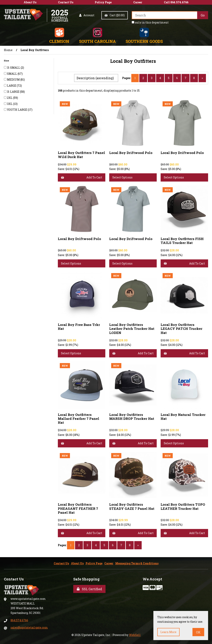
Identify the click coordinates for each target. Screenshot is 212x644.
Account (87, 15)
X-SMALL (14, 68)
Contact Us (66, 2)
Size (7, 61)
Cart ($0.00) (115, 15)
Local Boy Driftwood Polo (131, 153)
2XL (10, 98)
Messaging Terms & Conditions (137, 563)
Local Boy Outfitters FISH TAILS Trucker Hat (182, 241)
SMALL (12, 74)
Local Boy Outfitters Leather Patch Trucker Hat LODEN (132, 329)
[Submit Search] (203, 15)
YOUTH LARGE (17, 110)
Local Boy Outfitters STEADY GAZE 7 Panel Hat (132, 506)
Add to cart (82, 177)
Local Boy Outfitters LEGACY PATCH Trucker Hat (182, 329)
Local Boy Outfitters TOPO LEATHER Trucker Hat (183, 506)
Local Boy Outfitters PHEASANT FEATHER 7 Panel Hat (78, 508)
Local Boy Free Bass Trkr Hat (79, 327)
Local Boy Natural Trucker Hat (183, 417)
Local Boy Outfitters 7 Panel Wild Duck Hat (81, 155)
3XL (10, 104)
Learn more (168, 632)
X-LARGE (13, 92)
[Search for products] (164, 15)
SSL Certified (89, 589)
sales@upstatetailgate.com (29, 627)
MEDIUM (14, 80)
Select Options (122, 177)
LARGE (12, 86)
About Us (30, 2)
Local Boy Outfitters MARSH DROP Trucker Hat (132, 417)
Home (8, 50)
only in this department (150, 22)
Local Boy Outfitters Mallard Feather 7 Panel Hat (79, 419)
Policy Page (103, 2)
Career (138, 2)
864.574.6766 (19, 620)
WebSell (135, 635)
